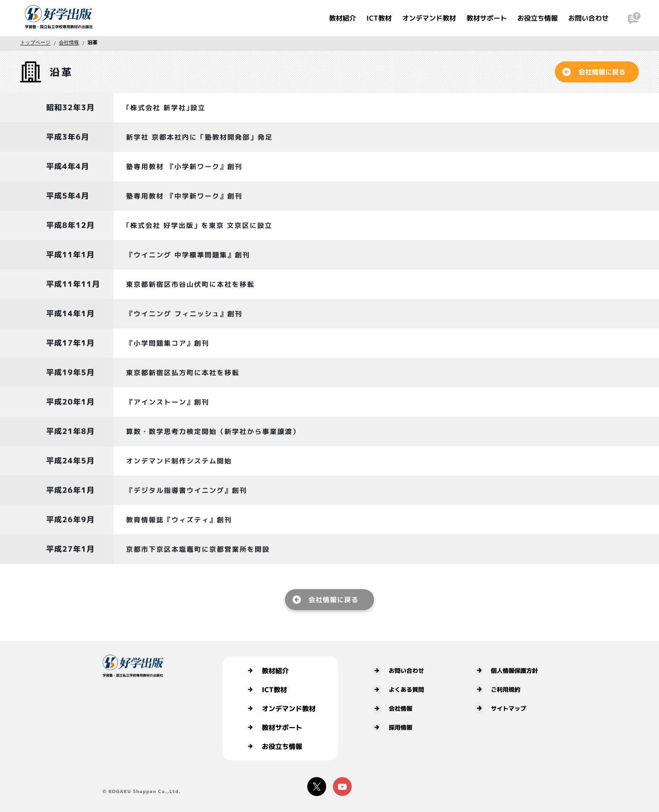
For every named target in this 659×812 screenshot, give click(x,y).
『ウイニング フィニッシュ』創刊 (184, 314)
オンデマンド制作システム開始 (179, 461)
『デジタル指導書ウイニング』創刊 (187, 490)
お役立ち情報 (538, 18)
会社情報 (69, 42)
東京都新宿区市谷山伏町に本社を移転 (190, 284)
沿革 (92, 42)
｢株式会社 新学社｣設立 (166, 108)
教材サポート (487, 18)
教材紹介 (343, 18)
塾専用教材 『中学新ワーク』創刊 (184, 196)
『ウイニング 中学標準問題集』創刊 (188, 255)
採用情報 (392, 727)
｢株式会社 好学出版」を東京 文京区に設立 (199, 225)
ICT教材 (379, 18)
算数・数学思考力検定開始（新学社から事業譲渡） (213, 431)
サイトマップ (500, 708)
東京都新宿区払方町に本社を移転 (183, 373)
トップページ (35, 42)
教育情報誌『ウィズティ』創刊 (179, 520)
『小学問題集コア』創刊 (168, 343)
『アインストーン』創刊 (168, 402)
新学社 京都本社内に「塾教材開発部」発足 (199, 137)
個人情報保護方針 (506, 670)
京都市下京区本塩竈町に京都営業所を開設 (198, 549)
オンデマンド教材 (429, 18)
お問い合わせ (588, 18)
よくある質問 (398, 690)
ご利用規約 (497, 689)
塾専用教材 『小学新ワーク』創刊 (184, 167)
